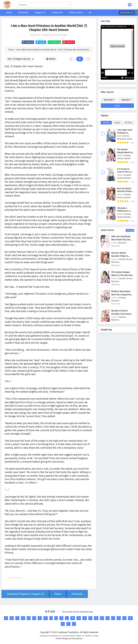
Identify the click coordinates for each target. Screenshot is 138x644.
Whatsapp (54, 42)
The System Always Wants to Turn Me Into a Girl (126, 152)
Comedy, (127, 155)
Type (126, 100)
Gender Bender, (124, 178)
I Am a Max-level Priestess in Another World (125, 133)
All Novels (77, 594)
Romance (123, 243)
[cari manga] (69, 5)
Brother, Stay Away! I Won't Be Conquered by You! (123, 295)
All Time (128, 123)
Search (117, 106)
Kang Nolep (77, 638)
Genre (109, 100)
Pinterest (68, 42)
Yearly (117, 123)
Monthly (106, 123)
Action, (126, 136)
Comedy (122, 259)
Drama (129, 259)
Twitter (40, 42)
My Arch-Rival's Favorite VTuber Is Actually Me (125, 192)
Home (58, 594)
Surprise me (127, 13)
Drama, (121, 158)
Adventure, (122, 139)
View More (130, 230)
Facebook (27, 42)
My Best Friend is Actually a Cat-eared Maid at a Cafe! (121, 314)
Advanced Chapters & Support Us (25, 594)
